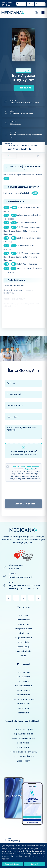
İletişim (23, 656)
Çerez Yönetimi (24, 761)
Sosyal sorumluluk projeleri (23, 699)
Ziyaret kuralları (23, 695)
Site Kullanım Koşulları (23, 729)
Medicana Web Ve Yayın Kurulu (24, 752)
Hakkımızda (24, 615)
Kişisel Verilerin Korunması (23, 738)
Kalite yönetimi (24, 704)
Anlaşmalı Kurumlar (24, 629)
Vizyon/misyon (23, 677)
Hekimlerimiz (24, 633)
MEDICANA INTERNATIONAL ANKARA (25, 103)
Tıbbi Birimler (24, 624)
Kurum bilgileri (23, 690)
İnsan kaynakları (24, 672)
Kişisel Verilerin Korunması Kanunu (25, 466)
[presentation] (23, 491)
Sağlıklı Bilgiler (24, 642)
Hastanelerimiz (23, 620)
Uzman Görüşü (23, 647)
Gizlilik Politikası (24, 747)
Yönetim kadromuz (24, 686)
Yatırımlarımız (23, 681)
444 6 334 (7, 5)
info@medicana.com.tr (21, 577)
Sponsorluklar (24, 713)
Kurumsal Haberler (23, 651)
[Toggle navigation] (43, 13)
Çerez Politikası (23, 743)
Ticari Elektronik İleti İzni (23, 756)
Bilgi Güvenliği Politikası (24, 734)
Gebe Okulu (24, 708)
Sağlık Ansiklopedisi (24, 638)
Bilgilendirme (30, 469)
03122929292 (15, 124)
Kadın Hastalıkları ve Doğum (22, 113)
